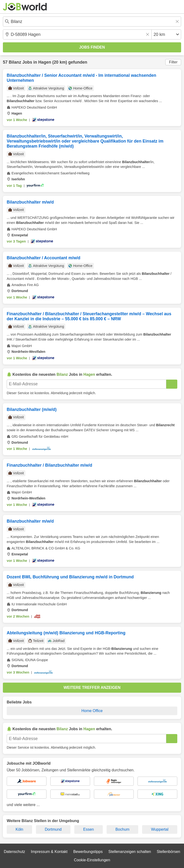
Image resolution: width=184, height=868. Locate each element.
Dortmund (53, 829)
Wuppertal (160, 829)
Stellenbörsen (168, 852)
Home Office (92, 711)
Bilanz (15, 62)
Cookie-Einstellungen (92, 860)
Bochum (123, 829)
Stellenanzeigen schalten (130, 852)
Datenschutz (14, 852)
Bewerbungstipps (88, 852)
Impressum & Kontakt (49, 852)
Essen (88, 829)
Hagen (45, 62)
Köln (19, 829)
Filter (173, 62)
